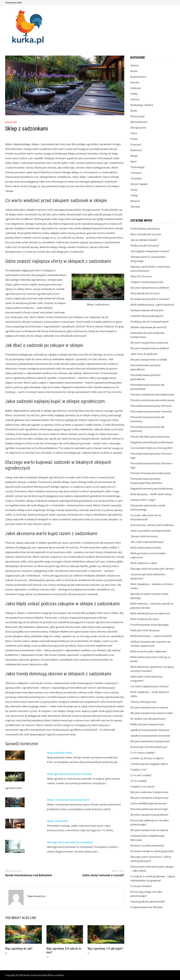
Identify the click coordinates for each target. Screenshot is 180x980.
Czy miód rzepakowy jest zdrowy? (150, 686)
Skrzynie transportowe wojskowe (149, 343)
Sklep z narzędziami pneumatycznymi (68, 800)
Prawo (134, 139)
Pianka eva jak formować (145, 245)
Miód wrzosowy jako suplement (148, 651)
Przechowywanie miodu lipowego (149, 625)
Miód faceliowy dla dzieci (145, 619)
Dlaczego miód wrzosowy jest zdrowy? (152, 569)
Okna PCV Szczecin (141, 276)
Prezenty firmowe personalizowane (151, 473)
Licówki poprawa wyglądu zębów (149, 764)
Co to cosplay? (139, 781)
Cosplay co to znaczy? (143, 786)
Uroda (134, 190)
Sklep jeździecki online (60, 753)
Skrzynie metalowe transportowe (149, 798)
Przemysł (136, 144)
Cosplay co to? (139, 769)
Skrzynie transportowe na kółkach (150, 288)
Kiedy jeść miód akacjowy (145, 630)
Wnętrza (135, 201)
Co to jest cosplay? (141, 775)
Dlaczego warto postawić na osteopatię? (70, 842)
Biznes (134, 71)
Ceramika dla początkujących (147, 316)
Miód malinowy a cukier (144, 563)
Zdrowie (135, 207)
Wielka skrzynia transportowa (147, 724)
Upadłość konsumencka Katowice (150, 730)
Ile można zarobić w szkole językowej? (152, 851)
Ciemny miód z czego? (143, 500)
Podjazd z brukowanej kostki (147, 282)
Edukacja (136, 88)
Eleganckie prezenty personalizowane (152, 442)
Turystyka (136, 178)
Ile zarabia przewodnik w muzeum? (150, 299)
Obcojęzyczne (138, 128)
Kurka (27, 975)
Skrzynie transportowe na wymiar (149, 830)
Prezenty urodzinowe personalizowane (152, 394)
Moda (134, 111)
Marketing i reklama (142, 105)
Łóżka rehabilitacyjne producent (148, 803)
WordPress (49, 975)
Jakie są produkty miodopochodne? (151, 531)
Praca (134, 133)
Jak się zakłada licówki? (144, 240)
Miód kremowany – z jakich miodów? (151, 636)
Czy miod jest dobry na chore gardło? (151, 448)
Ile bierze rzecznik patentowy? (147, 845)
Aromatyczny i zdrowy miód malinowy (152, 525)
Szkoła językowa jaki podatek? (148, 901)
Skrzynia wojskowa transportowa (149, 792)
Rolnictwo (11, 122)
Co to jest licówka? (141, 886)
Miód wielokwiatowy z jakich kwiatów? (152, 305)
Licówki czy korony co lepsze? (147, 758)
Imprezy (135, 99)
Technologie (137, 167)
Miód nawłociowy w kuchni (146, 548)
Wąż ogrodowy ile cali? (19, 949)
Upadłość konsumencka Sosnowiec (150, 736)
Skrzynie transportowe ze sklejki (149, 360)
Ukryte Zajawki (139, 184)
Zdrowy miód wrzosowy (144, 536)
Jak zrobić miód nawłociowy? (147, 542)
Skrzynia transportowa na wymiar (149, 707)
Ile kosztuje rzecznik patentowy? (149, 747)
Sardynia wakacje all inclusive (147, 310)
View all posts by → (37, 896)
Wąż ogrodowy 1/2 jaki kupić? (105, 949)
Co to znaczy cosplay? (143, 753)
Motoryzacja (137, 116)
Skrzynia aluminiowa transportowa (150, 741)
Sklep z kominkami (58, 821)
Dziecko (135, 82)
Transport (136, 173)
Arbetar (135, 65)
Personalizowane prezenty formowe (151, 406)
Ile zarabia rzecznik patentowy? (148, 719)
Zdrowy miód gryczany (143, 702)
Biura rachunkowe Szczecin (146, 234)
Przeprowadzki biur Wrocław (147, 907)
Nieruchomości (139, 122)
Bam (62, 975)
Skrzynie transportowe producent (149, 815)
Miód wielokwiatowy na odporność (150, 613)
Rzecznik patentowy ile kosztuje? (149, 809)
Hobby (134, 94)
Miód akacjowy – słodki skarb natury (151, 494)
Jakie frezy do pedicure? (144, 354)
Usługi (134, 195)
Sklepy (134, 156)
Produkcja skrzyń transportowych (150, 322)
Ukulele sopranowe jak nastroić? (149, 327)
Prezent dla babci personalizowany (150, 437)
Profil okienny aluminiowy (145, 229)
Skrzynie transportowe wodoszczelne (152, 713)
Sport (133, 161)
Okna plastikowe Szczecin (145, 293)
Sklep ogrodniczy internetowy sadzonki (69, 774)
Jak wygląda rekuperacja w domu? (150, 251)
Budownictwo (138, 77)
